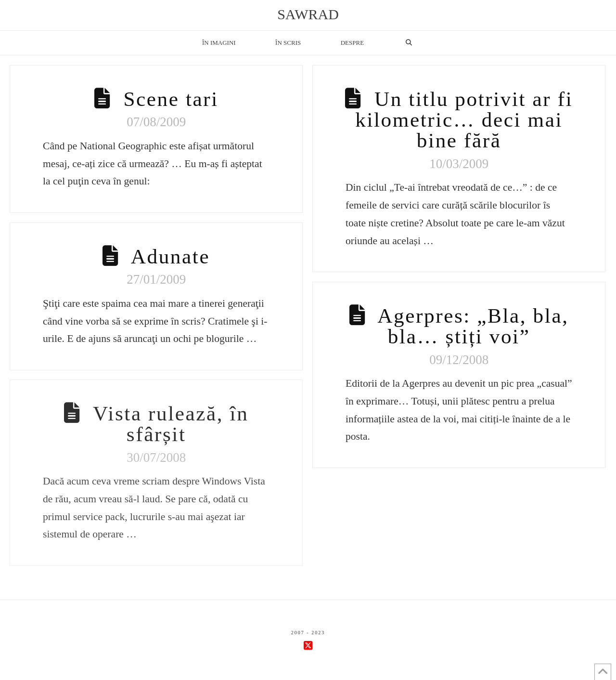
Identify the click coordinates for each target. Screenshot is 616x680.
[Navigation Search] (409, 43)
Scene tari (171, 99)
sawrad (308, 14)
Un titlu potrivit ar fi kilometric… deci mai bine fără (464, 120)
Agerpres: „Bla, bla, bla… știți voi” (473, 326)
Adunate (170, 256)
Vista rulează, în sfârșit (171, 424)
